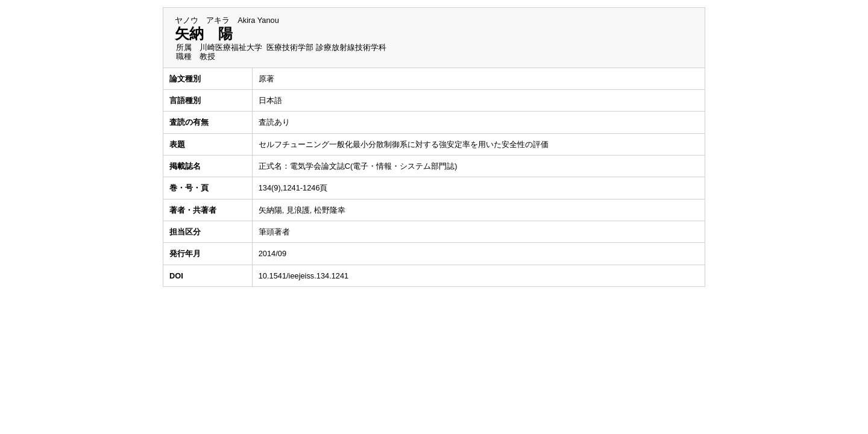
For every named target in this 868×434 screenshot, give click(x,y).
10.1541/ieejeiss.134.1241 (303, 276)
